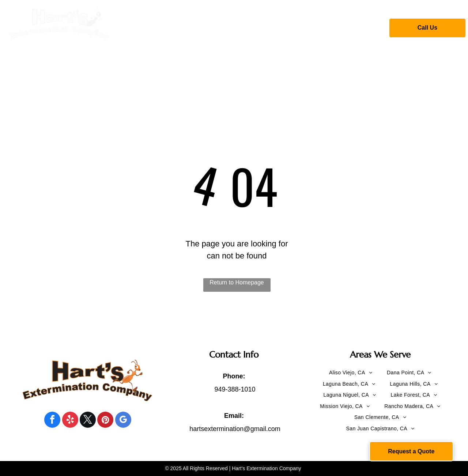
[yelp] (70, 421)
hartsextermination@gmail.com (235, 429)
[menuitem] (157, 27)
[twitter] (88, 421)
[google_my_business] (123, 421)
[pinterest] (105, 421)
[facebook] (52, 421)
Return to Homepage (237, 282)
